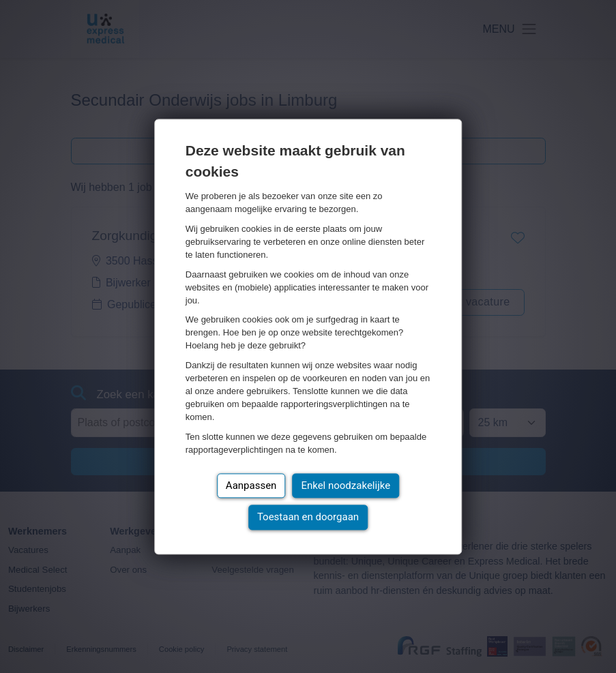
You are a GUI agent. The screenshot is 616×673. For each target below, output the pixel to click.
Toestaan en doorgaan (308, 518)
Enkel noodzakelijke (346, 485)
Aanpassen (251, 485)
